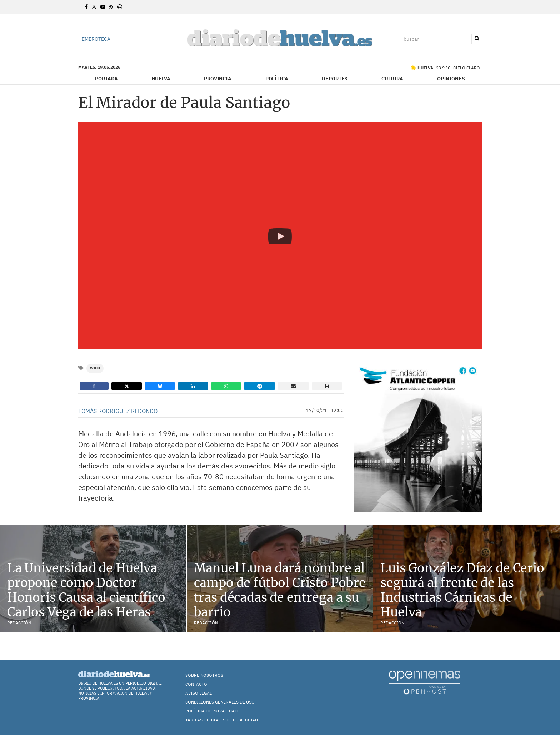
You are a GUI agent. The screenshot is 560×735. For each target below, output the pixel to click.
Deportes (335, 79)
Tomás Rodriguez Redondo (118, 411)
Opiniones (451, 79)
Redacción (19, 623)
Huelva (161, 79)
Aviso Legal (199, 693)
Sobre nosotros (204, 675)
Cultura (392, 79)
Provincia (218, 79)
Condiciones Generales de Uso (220, 702)
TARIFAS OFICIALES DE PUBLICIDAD (222, 720)
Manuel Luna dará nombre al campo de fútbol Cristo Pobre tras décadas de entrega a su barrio (280, 590)
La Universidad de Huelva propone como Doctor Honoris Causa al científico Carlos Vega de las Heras (86, 590)
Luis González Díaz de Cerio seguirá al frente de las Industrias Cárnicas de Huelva (462, 590)
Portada (106, 79)
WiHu (95, 368)
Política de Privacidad (211, 711)
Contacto (196, 684)
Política (277, 79)
